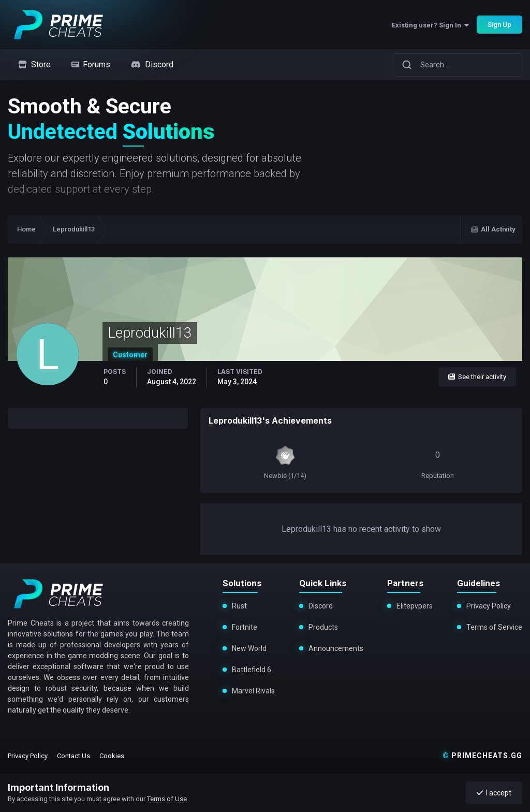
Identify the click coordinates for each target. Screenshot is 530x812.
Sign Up (499, 25)
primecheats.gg (482, 756)
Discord (321, 606)
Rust (239, 606)
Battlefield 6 (252, 670)
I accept (494, 793)
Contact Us (73, 756)
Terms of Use (167, 799)
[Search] (407, 65)
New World (249, 648)
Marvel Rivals (252, 691)
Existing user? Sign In (430, 25)
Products (323, 627)
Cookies (112, 756)
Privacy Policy (489, 606)
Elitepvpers (415, 606)
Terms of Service (494, 627)
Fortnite (245, 627)
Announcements (336, 648)
